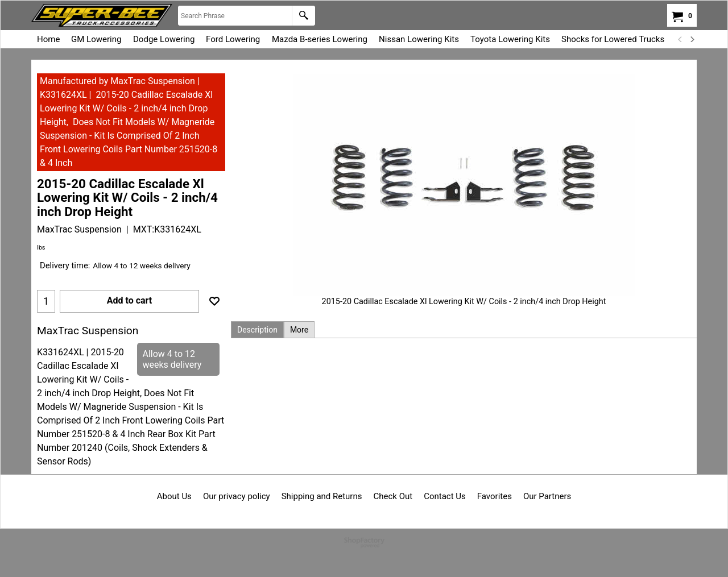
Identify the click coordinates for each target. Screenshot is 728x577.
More (299, 330)
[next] (692, 39)
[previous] (680, 39)
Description (257, 330)
